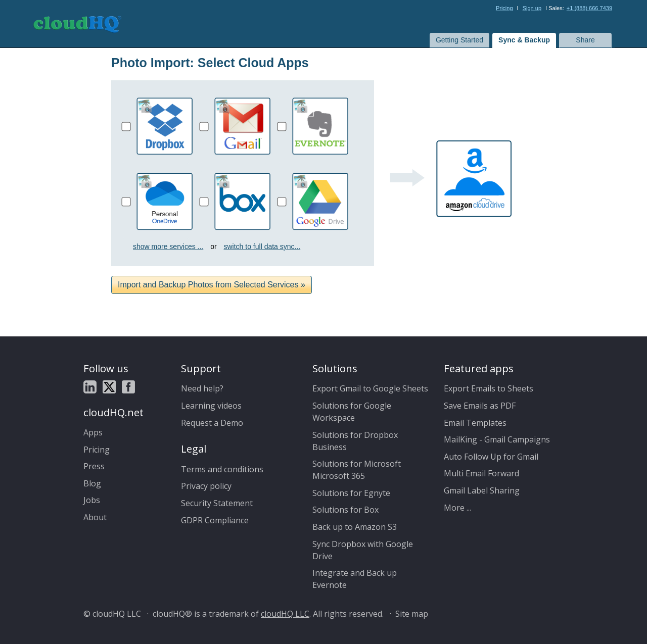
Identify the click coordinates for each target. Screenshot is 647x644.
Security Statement (217, 503)
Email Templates (475, 423)
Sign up (532, 8)
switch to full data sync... (262, 246)
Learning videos (211, 406)
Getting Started (459, 40)
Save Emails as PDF (480, 406)
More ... (457, 508)
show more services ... (168, 246)
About (95, 517)
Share (585, 40)
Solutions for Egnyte (351, 493)
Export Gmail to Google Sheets (370, 388)
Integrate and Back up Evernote (355, 579)
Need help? (202, 388)
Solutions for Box (345, 510)
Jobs (92, 500)
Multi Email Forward (481, 473)
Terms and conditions (222, 469)
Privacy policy (206, 486)
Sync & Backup (524, 40)
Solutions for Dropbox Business (355, 441)
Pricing (504, 8)
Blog (92, 483)
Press (94, 466)
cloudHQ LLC (285, 614)
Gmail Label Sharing (482, 490)
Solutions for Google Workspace (352, 412)
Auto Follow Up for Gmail (491, 457)
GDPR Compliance (215, 520)
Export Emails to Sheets (489, 388)
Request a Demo (212, 423)
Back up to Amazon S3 (355, 527)
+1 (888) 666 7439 (589, 8)
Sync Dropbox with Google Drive (363, 550)
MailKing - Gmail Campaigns (497, 439)
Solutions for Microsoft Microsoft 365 (357, 470)
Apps (93, 432)
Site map (412, 614)
